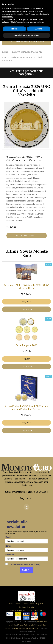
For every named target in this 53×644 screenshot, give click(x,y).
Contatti (18, 604)
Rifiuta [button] (14, 29)
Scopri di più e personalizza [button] (26, 35)
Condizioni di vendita (26, 607)
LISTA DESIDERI (26, 309)
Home (11, 604)
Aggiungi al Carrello (27, 236)
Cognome (10, 555)
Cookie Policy (12, 625)
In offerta (25, 604)
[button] (26, 73)
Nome (8, 546)
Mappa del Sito (34, 628)
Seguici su (27, 498)
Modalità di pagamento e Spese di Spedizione (26, 610)
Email (8, 537)
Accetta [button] (39, 29)
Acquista (26, 302)
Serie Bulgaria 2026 (27, 345)
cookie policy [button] (8, 17)
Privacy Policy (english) (27, 625)
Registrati (40, 604)
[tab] (26, 73)
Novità (32, 604)
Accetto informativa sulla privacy (23, 564)
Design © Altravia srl (20, 628)
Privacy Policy (42, 622)
